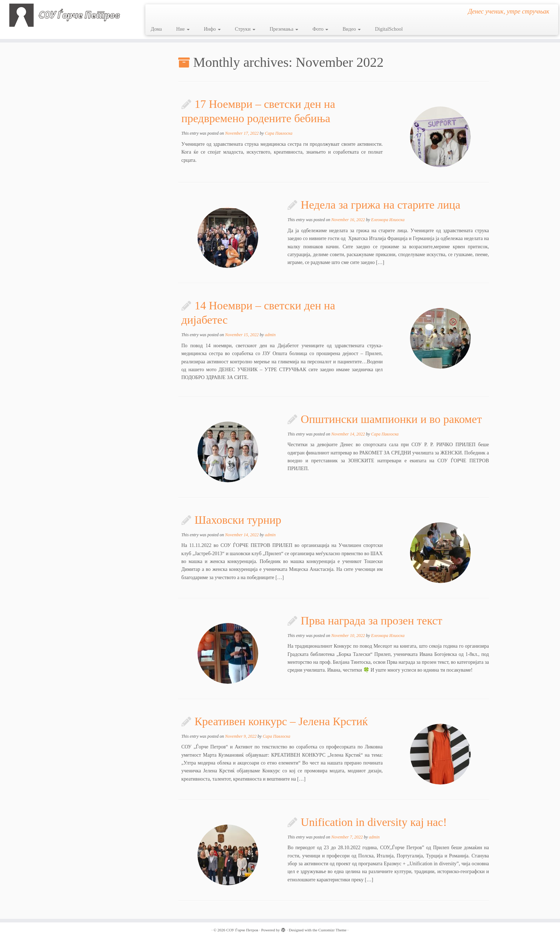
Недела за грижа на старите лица (381, 205)
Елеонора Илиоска (388, 220)
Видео (352, 29)
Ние (183, 29)
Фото (320, 29)
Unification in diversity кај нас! (374, 822)
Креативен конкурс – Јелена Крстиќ (281, 721)
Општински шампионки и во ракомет (391, 419)
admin (270, 335)
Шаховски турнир (238, 520)
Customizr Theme (332, 930)
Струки (245, 29)
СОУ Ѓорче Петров (242, 930)
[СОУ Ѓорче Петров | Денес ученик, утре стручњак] (65, 15)
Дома (156, 29)
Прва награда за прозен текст (371, 621)
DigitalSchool (389, 29)
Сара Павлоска (279, 133)
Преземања (284, 29)
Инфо (212, 29)
